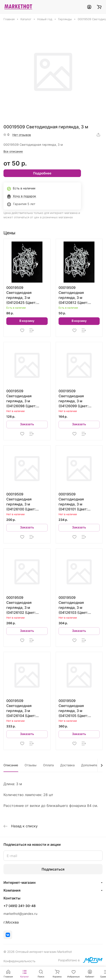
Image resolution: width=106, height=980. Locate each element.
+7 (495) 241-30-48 (20, 906)
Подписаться (53, 869)
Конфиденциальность (19, 961)
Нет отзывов (22, 135)
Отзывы (31, 765)
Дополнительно (93, 765)
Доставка (67, 765)
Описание (11, 765)
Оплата (48, 765)
